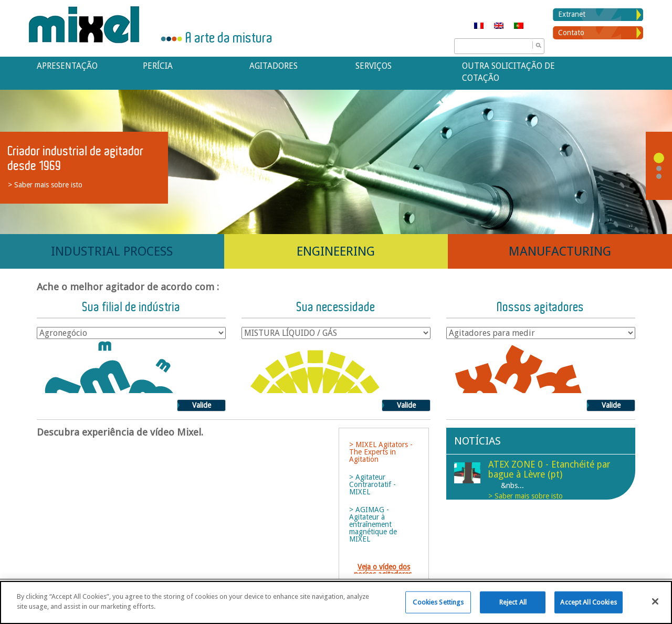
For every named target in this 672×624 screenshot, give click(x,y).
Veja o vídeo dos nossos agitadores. (384, 570)
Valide (202, 405)
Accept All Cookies (588, 602)
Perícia (158, 66)
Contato (571, 33)
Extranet (572, 14)
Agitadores (274, 66)
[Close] (655, 601)
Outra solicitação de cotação (508, 72)
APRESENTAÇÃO (67, 66)
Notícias (477, 441)
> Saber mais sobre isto (45, 185)
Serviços (374, 66)
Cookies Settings (438, 602)
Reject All (513, 602)
